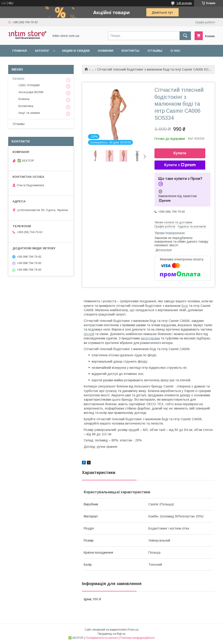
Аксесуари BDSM (31, 92)
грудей (89, 334)
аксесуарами (150, 338)
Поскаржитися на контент (102, 638)
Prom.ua (133, 630)
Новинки (106, 51)
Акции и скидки (76, 51)
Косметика (26, 106)
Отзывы (155, 51)
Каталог (42, 51)
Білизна (24, 99)
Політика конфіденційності (137, 638)
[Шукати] (185, 36)
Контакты (130, 51)
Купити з (180, 165)
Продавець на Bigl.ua (111, 634)
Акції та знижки (29, 113)
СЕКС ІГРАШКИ (29, 85)
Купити (180, 153)
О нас (175, 51)
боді (185, 306)
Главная (20, 51)
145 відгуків (184, 3)
